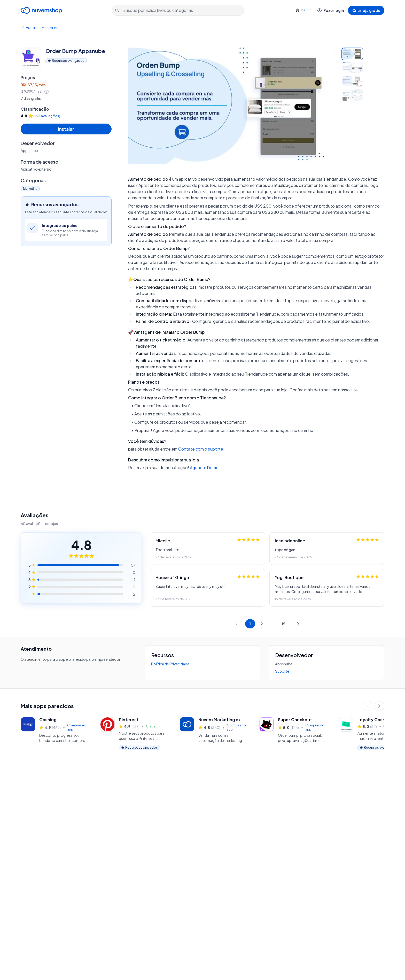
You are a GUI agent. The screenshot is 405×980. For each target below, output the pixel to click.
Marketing (50, 28)
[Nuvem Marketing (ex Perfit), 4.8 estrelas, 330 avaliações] (213, 734)
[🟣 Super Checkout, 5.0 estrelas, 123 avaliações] (293, 734)
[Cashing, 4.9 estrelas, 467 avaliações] (54, 734)
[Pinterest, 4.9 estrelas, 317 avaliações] (134, 734)
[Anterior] (368, 706)
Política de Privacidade (170, 664)
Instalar (66, 129)
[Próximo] (379, 706)
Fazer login (331, 10)
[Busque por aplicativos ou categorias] (178, 10)
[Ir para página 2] (262, 624)
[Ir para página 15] (283, 624)
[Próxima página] (298, 624)
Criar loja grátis (366, 10)
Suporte (282, 671)
